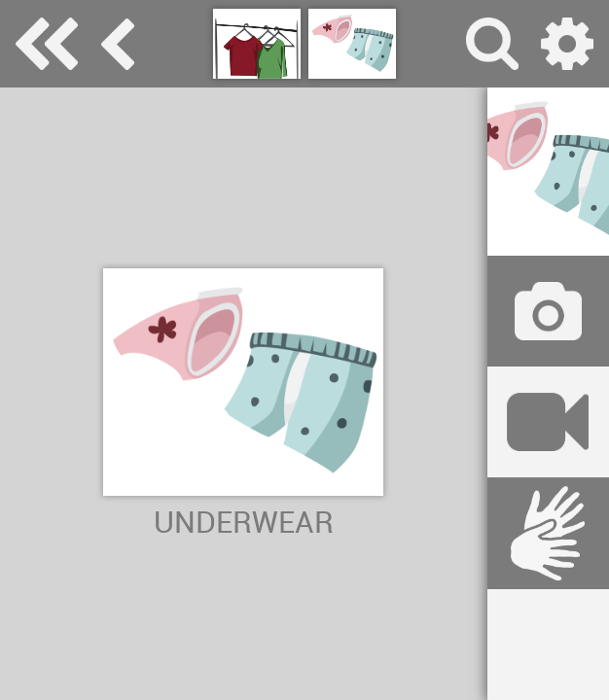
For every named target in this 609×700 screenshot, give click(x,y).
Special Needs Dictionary (47, 44)
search (492, 44)
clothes (118, 44)
